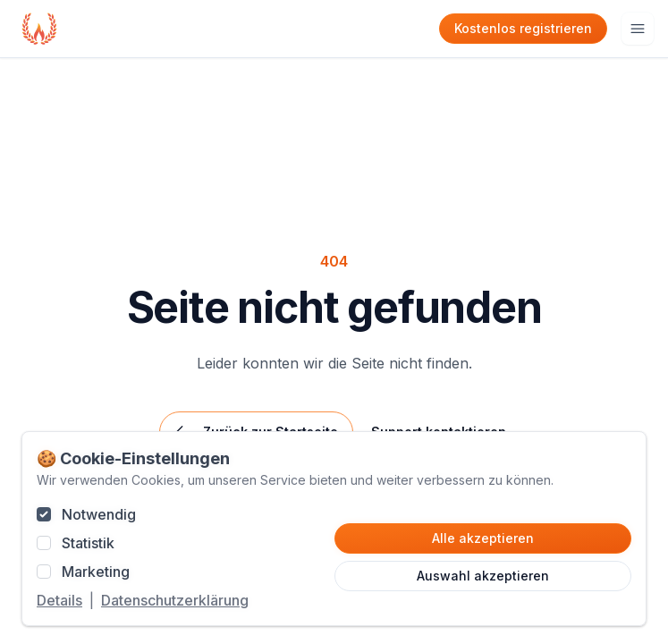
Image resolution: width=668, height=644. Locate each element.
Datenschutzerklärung (175, 600)
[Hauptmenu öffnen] (638, 29)
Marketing (96, 572)
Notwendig (99, 514)
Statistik (88, 543)
